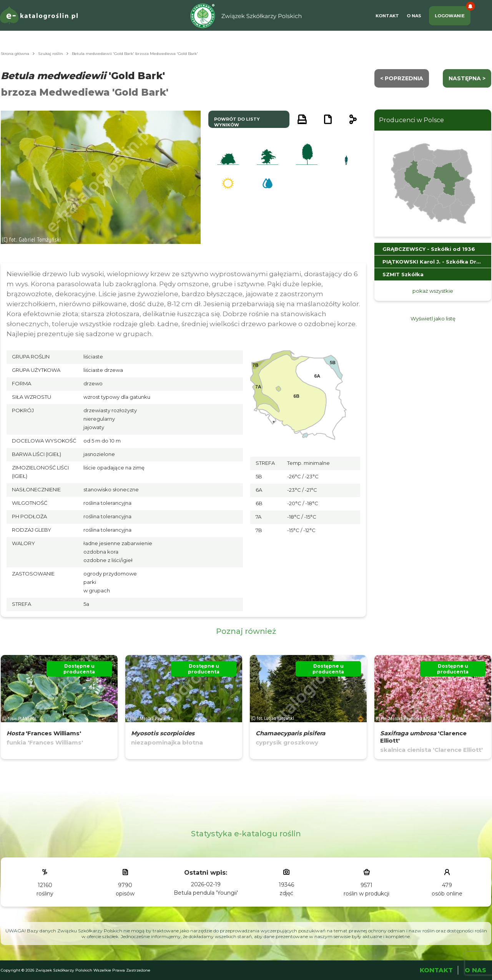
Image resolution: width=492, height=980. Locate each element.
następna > (467, 78)
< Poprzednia (402, 78)
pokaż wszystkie (433, 291)
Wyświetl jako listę (433, 318)
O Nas (414, 16)
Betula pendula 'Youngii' (206, 893)
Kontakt (387, 16)
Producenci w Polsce (411, 120)
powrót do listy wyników (237, 122)
